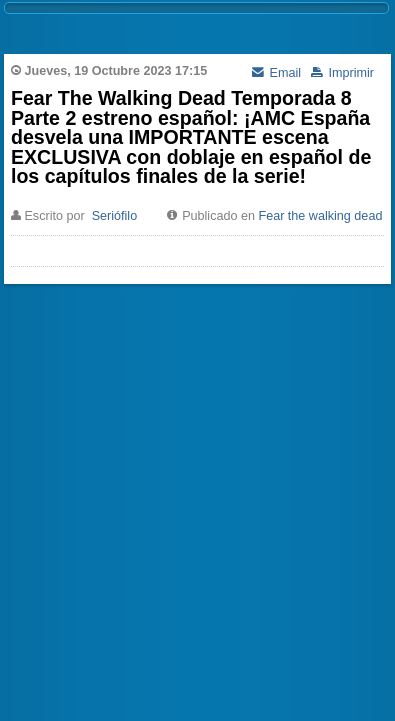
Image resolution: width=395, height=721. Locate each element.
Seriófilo (115, 216)
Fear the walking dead (320, 216)
